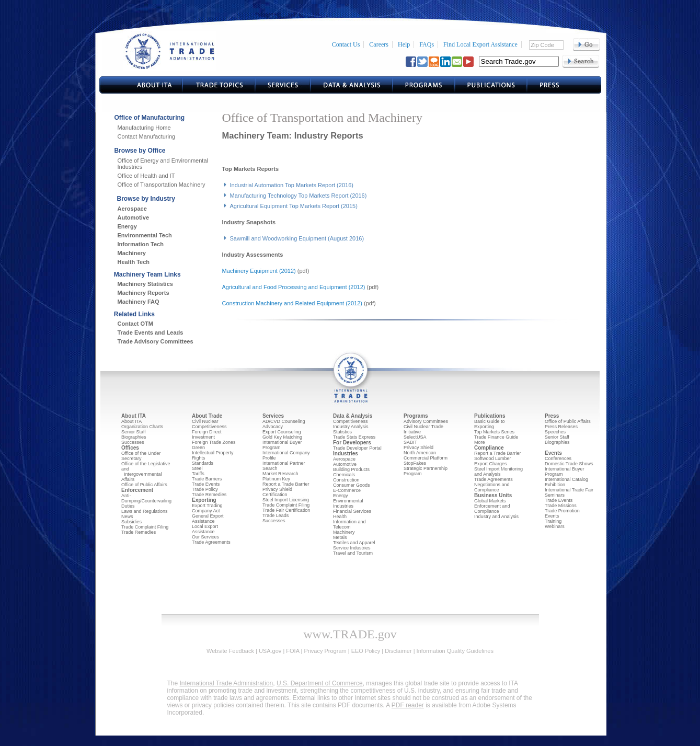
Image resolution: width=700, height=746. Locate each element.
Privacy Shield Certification (277, 492)
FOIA (292, 651)
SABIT (410, 442)
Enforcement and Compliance (492, 509)
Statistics (342, 432)
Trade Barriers (207, 479)
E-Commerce (347, 490)
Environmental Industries (348, 503)
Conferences (558, 458)
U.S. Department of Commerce (320, 683)
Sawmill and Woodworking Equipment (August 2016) (297, 238)
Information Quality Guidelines (455, 651)
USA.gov (270, 651)
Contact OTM (135, 324)
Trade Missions (561, 506)
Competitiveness (209, 427)
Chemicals (344, 475)
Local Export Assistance (205, 529)
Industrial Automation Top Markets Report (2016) (292, 185)
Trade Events (206, 484)
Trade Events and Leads (151, 332)
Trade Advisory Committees (156, 341)
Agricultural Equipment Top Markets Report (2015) (294, 206)
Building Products (351, 469)
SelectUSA (415, 437)
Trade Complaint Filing (145, 527)
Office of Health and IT (146, 176)
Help (404, 44)
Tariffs (198, 474)
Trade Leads (276, 515)
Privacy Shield (418, 447)
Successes (133, 442)
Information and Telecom (349, 524)
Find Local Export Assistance (480, 44)
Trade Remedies (139, 532)
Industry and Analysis (496, 517)
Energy (127, 226)
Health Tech (134, 262)
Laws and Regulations (145, 511)
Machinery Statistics (145, 284)
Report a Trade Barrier (286, 484)
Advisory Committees (426, 421)
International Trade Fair (569, 490)
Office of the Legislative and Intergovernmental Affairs (146, 472)
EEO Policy (366, 651)
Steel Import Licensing (286, 500)
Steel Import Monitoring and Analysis (498, 472)
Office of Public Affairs (144, 485)
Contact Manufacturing (147, 136)
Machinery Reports (144, 293)
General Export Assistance (208, 519)
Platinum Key (276, 479)
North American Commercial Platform (426, 455)
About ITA (131, 421)
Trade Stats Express (354, 437)
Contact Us (346, 44)
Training (553, 521)
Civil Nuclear (205, 421)
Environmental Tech (145, 235)
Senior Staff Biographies (134, 434)
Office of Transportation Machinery (162, 185)
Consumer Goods (352, 485)
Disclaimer (398, 651)
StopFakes (415, 463)
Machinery (132, 253)
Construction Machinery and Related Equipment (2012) (292, 303)
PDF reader (408, 705)
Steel (197, 468)
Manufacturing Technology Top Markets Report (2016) (299, 196)
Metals (340, 537)
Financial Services (352, 511)
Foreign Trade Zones (214, 442)
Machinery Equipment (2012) (259, 271)
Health (340, 517)
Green (198, 447)
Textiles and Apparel (354, 543)
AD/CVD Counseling (284, 421)
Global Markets (490, 501)
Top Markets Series (494, 432)
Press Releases (561, 427)
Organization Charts (142, 427)
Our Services (205, 537)
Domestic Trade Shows (569, 464)
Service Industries (352, 548)
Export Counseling (282, 432)
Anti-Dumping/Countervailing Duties (146, 501)
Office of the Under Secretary (141, 456)
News (127, 517)
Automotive (134, 217)
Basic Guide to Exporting (490, 424)
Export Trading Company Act (207, 508)
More (480, 442)
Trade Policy (205, 489)
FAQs (427, 44)
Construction (346, 480)
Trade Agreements (211, 542)
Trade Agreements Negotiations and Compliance (494, 485)
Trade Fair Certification (286, 510)
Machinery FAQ (139, 302)
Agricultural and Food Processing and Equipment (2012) (294, 287)
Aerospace (132, 209)
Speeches (555, 432)
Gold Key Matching (282, 437)
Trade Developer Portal (357, 448)
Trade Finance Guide (496, 437)
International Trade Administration (227, 683)
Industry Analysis (351, 427)
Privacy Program (325, 651)
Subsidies (131, 522)
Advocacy (273, 427)
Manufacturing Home (144, 128)
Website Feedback (230, 651)
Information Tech (141, 244)
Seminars (555, 495)
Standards (203, 463)
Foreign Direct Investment (207, 434)
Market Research (280, 474)
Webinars (555, 526)
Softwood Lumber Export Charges (493, 461)
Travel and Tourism (353, 553)
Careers (379, 44)
